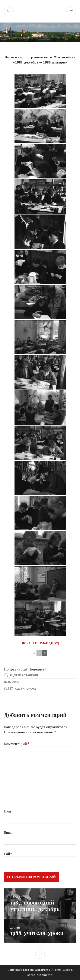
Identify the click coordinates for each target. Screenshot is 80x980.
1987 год (12, 689)
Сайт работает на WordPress (29, 970)
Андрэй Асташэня (24, 675)
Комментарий (17, 744)
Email (8, 832)
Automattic (44, 975)
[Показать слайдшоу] (40, 643)
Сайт (8, 854)
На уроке (29, 689)
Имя (8, 811)
